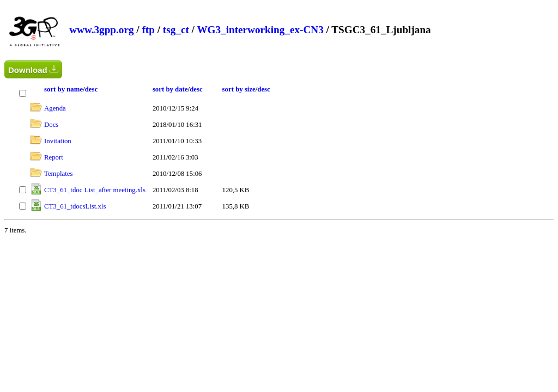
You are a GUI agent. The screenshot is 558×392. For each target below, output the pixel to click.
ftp (148, 30)
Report (54, 157)
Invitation (58, 141)
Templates (58, 174)
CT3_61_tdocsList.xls (75, 206)
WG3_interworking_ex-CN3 (260, 30)
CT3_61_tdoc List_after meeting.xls (95, 190)
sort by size (239, 89)
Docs (51, 125)
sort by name (63, 89)
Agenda (55, 108)
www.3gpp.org (101, 30)
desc (91, 89)
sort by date (170, 89)
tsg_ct (176, 30)
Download (33, 69)
